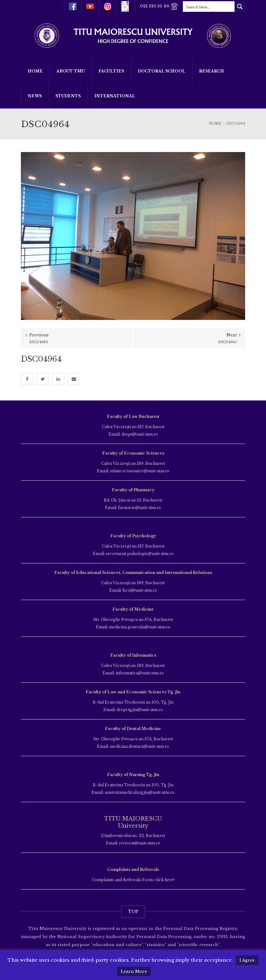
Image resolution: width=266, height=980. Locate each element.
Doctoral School (161, 71)
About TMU (71, 71)
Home (35, 71)
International (115, 96)
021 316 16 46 (159, 6)
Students (68, 96)
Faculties (111, 71)
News (35, 96)
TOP (133, 911)
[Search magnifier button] (240, 7)
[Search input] (209, 7)
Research (211, 71)
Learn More (134, 971)
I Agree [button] (247, 960)
